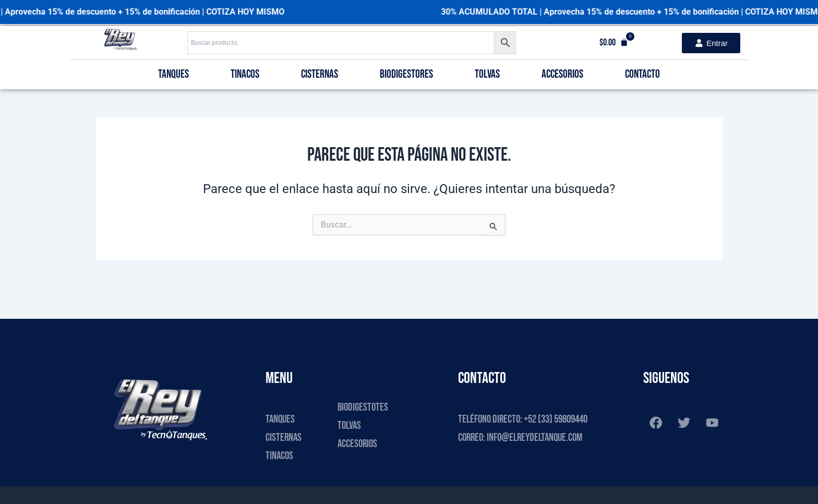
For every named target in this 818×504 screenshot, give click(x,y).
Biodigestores (406, 74)
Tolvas (487, 74)
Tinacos (245, 74)
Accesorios (562, 74)
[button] (614, 43)
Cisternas (320, 74)
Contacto (642, 74)
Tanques (173, 74)
